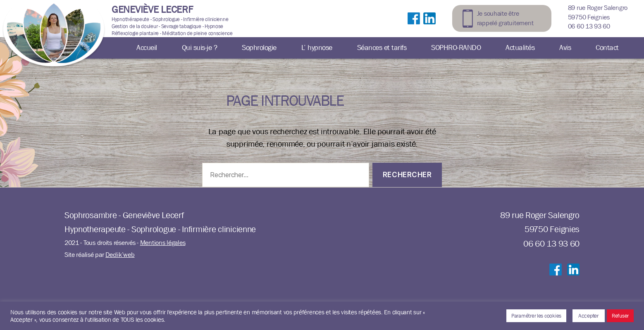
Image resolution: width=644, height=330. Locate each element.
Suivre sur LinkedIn (429, 27)
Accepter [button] (589, 316)
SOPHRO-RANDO (456, 48)
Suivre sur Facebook (414, 27)
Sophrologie (259, 48)
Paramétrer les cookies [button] (536, 316)
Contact (607, 48)
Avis (565, 48)
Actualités (520, 48)
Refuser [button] (620, 316)
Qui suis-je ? (200, 48)
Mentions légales (163, 243)
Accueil (147, 48)
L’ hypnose (317, 48)
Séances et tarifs (382, 48)
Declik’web (120, 255)
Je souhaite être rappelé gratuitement (505, 18)
